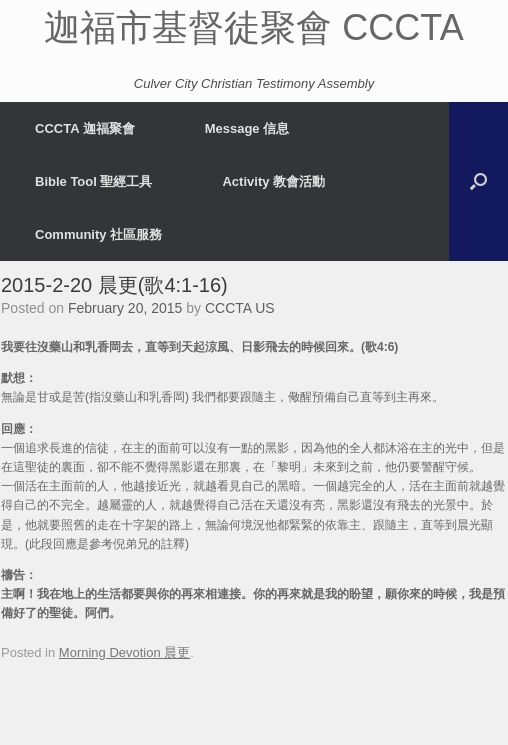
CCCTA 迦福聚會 (85, 128)
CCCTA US (240, 308)
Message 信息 (247, 128)
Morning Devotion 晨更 (125, 652)
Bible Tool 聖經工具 (93, 181)
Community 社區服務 (98, 234)
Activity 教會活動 (273, 181)
